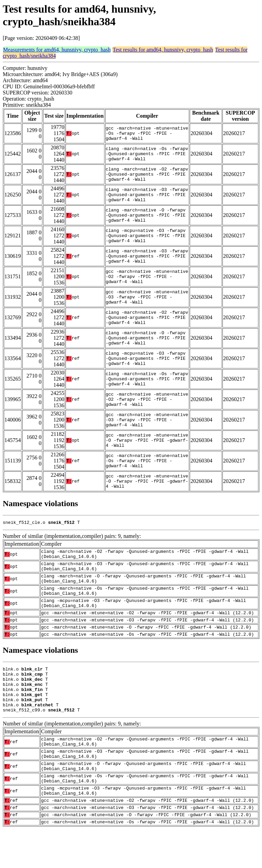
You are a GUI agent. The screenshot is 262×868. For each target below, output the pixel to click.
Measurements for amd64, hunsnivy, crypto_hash (57, 50)
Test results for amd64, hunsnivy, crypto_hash (163, 50)
